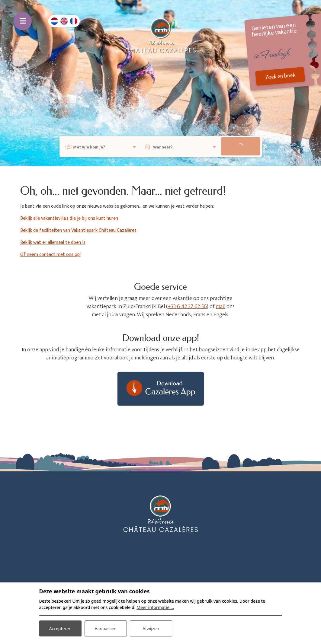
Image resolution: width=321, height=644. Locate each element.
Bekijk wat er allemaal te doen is (53, 242)
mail (221, 307)
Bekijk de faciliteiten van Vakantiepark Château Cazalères (78, 230)
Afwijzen (151, 628)
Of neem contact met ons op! (50, 255)
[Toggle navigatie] (23, 21)
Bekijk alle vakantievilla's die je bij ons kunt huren (69, 218)
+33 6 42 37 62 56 (187, 307)
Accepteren (60, 628)
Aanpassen (106, 628)
